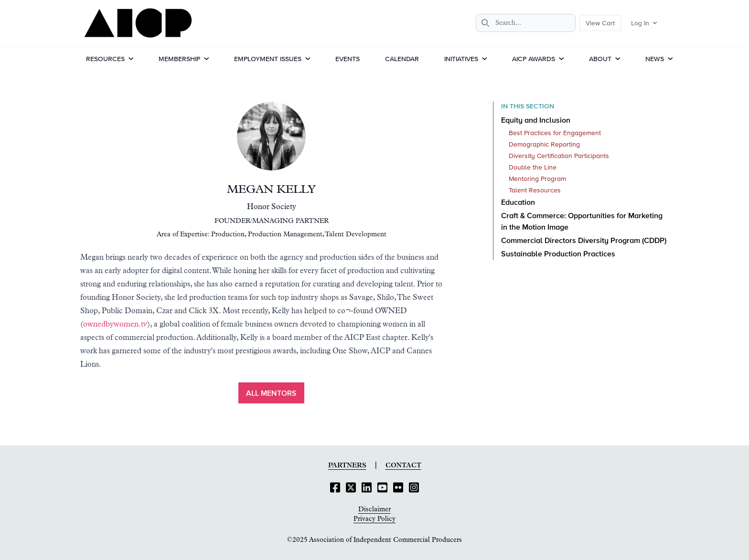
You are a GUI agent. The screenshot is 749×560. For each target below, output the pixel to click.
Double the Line (533, 168)
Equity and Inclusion (536, 121)
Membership (179, 59)
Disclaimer (374, 509)
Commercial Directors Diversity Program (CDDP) (584, 241)
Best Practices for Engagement (555, 133)
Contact (403, 465)
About (600, 59)
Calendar (402, 59)
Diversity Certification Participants (559, 156)
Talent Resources (535, 190)
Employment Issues (268, 59)
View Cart (600, 23)
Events (348, 59)
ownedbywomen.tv (115, 324)
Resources (105, 59)
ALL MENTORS (271, 394)
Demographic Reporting (544, 145)
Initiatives (461, 59)
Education (518, 203)
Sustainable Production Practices (558, 254)
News (655, 59)
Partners (347, 465)
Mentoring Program (537, 179)
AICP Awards (534, 59)
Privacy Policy (374, 519)
